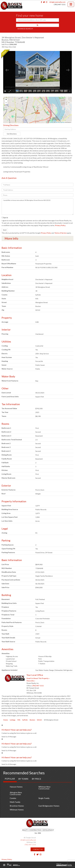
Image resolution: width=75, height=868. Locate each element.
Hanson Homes (16, 787)
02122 (39, 720)
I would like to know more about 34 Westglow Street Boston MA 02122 (37, 207)
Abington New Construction (16, 793)
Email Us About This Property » (38, 678)
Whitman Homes (17, 810)
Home (5, 720)
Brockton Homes (17, 806)
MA (19, 720)
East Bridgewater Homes (49, 806)
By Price (36, 779)
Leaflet (51, 122)
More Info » (31, 681)
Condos (13, 798)
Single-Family (44, 798)
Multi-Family (15, 802)
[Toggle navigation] (71, 4)
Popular (10, 779)
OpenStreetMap (60, 122)
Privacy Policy (60, 225)
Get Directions (12, 134)
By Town (23, 779)
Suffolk (25, 720)
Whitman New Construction (44, 788)
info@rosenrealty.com (57, 2)
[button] (37, 25)
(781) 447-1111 (60, 4)
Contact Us (38, 849)
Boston (32, 720)
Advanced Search (25, 29)
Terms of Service (61, 233)
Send (5, 230)
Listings (13, 720)
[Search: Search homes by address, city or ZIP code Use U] (37, 20)
